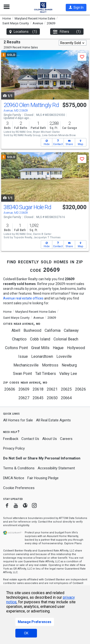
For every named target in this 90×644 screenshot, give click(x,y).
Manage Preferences (35, 622)
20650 (52, 398)
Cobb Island (40, 339)
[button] (76, 7)
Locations (23, 32)
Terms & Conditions (19, 468)
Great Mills (40, 348)
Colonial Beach (66, 339)
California (53, 330)
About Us (50, 439)
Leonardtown (42, 356)
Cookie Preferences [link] (19, 488)
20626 (81, 389)
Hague (58, 348)
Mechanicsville (26, 365)
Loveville (64, 356)
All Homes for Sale (18, 420)
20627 (24, 398)
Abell (16, 330)
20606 (10, 389)
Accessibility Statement (56, 468)
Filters (67, 32)
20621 (52, 389)
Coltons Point (16, 348)
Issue (23, 356)
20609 (24, 389)
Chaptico (19, 339)
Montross (50, 365)
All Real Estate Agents (53, 420)
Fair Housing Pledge (43, 478)
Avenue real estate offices (23, 298)
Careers (66, 439)
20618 (38, 389)
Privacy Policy (14, 448)
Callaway (71, 330)
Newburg (69, 365)
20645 (38, 398)
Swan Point (22, 374)
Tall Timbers (46, 374)
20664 (66, 398)
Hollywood (76, 348)
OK (26, 633)
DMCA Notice (14, 478)
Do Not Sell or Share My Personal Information (42, 458)
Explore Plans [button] (73, 543)
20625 (66, 389)
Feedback (11, 439)
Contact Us (30, 439)
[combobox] (73, 43)
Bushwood (32, 330)
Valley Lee (68, 374)
